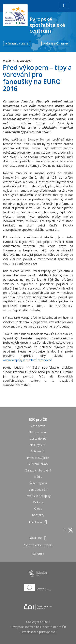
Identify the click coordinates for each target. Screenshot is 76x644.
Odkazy (38, 502)
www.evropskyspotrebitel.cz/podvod (28, 360)
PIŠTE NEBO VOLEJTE (17, 44)
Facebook (38, 522)
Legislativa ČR (38, 489)
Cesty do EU (38, 439)
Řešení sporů (38, 483)
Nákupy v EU (38, 445)
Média (38, 477)
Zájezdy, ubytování (38, 470)
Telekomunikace (38, 464)
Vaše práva (38, 426)
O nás (38, 508)
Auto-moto (38, 451)
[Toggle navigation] (64, 5)
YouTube (38, 538)
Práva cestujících (38, 458)
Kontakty (38, 515)
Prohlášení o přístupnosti (39, 632)
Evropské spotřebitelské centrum (47, 25)
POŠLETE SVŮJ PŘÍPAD (56, 44)
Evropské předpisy (38, 496)
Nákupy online (38, 432)
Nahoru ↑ (38, 554)
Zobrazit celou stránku (38, 545)
